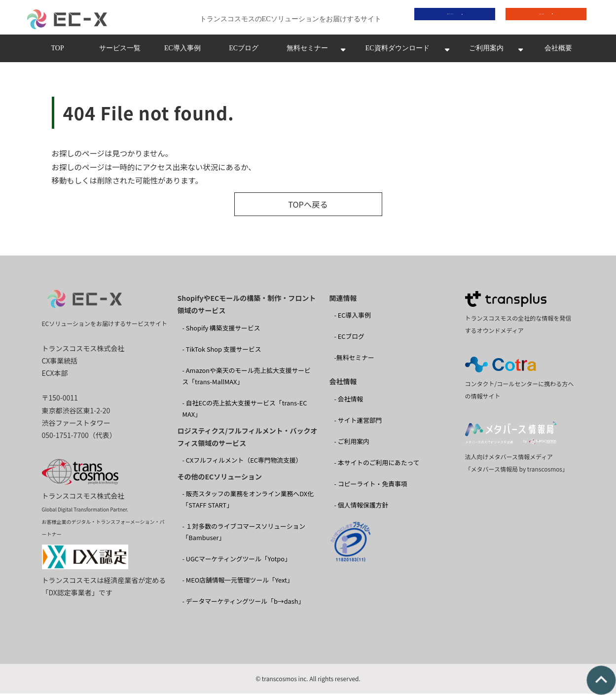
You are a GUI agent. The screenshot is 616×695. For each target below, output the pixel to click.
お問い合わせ (539, 18)
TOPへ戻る (308, 206)
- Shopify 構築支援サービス (221, 329)
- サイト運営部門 (358, 422)
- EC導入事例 (353, 317)
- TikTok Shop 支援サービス (222, 350)
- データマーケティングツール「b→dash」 (244, 603)
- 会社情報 (349, 401)
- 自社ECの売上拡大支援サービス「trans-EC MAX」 (245, 410)
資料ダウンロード (447, 18)
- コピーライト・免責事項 (371, 486)
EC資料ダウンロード (398, 51)
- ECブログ (349, 338)
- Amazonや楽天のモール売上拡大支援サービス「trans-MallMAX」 (247, 378)
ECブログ (244, 51)
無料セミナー (307, 51)
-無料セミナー (354, 359)
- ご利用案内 (352, 443)
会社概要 (558, 51)
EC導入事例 (182, 51)
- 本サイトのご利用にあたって (377, 464)
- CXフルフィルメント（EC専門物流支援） (242, 462)
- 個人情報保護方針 (362, 507)
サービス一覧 (120, 51)
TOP (57, 51)
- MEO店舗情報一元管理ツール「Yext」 (238, 582)
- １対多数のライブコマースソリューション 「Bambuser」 (244, 534)
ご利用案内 (486, 51)
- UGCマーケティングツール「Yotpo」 (237, 561)
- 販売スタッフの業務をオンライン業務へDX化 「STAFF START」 (248, 501)
